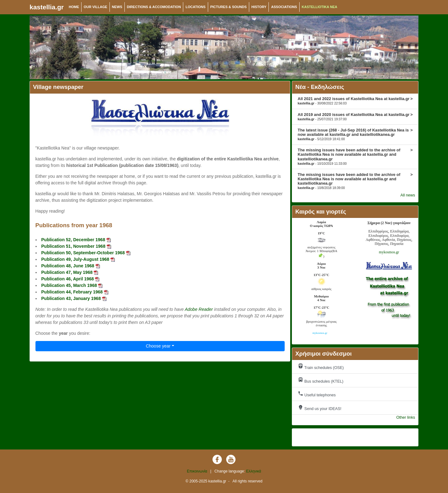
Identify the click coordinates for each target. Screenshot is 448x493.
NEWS (117, 7)
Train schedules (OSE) (321, 367)
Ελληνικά (254, 471)
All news (408, 195)
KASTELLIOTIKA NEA (320, 7)
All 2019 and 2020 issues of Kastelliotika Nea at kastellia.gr (355, 117)
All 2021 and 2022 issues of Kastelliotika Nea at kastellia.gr (355, 101)
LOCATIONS (195, 7)
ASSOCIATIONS (284, 7)
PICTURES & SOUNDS (229, 7)
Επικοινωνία (197, 471)
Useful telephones (317, 394)
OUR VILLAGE (96, 7)
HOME (74, 7)
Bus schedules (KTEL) (321, 380)
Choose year (158, 346)
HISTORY (259, 7)
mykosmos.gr (389, 252)
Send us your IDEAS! (320, 408)
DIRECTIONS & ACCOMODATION (154, 7)
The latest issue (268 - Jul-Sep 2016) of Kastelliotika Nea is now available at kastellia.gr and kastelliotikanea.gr (355, 134)
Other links (406, 417)
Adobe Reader (199, 309)
